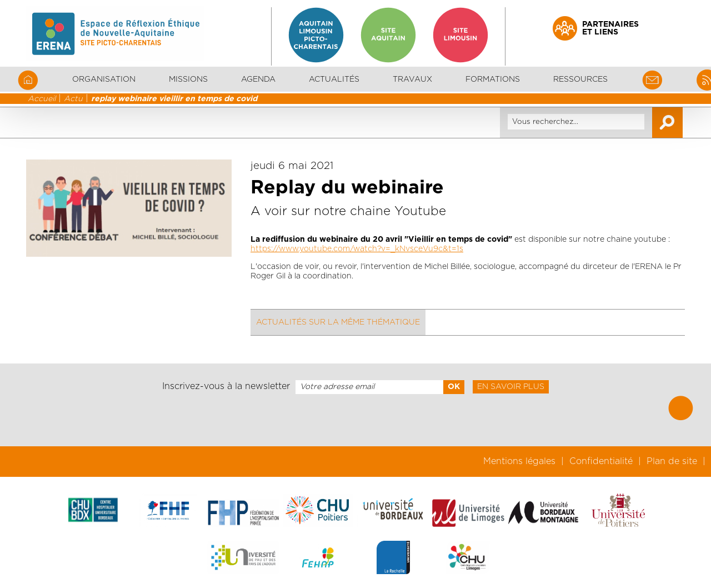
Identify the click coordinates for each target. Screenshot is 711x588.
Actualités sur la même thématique (338, 322)
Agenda (258, 79)
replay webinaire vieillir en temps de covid (174, 99)
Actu (73, 99)
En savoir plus (511, 387)
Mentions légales (519, 461)
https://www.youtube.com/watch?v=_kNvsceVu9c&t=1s (357, 249)
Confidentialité (601, 461)
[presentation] (355, 420)
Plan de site (672, 461)
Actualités (334, 79)
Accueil (42, 99)
